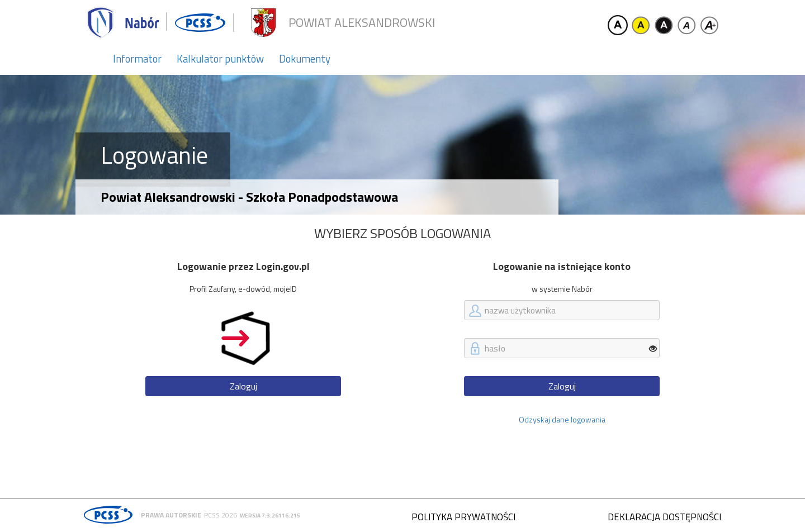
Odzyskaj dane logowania (562, 419)
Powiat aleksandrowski (362, 23)
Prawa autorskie (171, 515)
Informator (137, 59)
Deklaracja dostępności (664, 517)
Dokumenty (305, 59)
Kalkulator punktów (220, 59)
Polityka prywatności (463, 517)
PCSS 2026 (221, 515)
